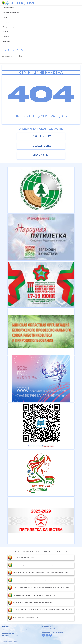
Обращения (7, 36)
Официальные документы (11, 27)
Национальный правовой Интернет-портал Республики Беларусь (31, 565)
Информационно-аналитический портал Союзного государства (30, 603)
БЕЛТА (18, 641)
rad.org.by (41, 146)
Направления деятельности (12, 12)
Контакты (6, 32)
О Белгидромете (8, 8)
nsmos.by (41, 156)
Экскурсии (6, 41)
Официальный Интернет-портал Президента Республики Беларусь (31, 580)
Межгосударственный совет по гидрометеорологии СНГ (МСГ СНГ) (31, 595)
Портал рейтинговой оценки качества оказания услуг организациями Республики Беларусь (39, 588)
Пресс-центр (7, 22)
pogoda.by (41, 136)
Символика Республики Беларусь (21, 558)
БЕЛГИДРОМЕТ (24, 3)
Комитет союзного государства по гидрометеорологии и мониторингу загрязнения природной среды (40, 610)
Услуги (5, 17)
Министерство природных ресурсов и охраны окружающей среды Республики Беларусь (38, 573)
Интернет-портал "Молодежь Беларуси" (23, 618)
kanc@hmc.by (10, 633)
